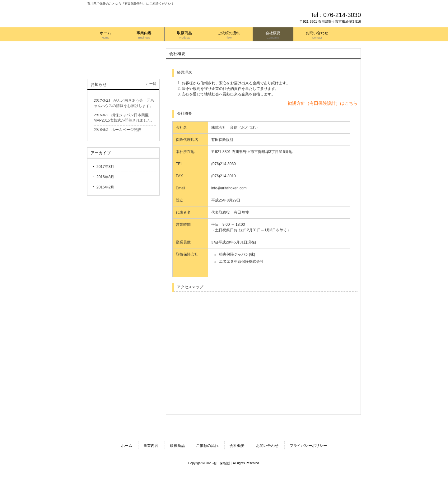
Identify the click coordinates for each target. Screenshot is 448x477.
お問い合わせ (267, 446)
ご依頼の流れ (207, 446)
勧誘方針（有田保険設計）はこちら (323, 103)
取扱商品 (177, 446)
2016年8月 (105, 177)
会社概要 (237, 446)
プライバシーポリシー (308, 446)
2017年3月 (105, 167)
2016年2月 (105, 187)
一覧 (153, 84)
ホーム (127, 446)
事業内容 (151, 446)
